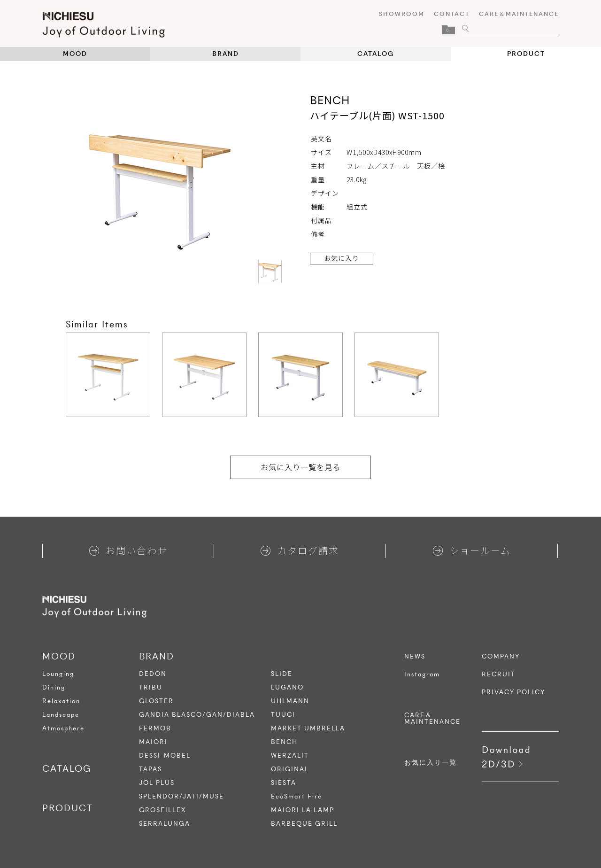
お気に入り (342, 258)
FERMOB (155, 728)
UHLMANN (290, 701)
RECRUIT (499, 674)
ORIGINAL (290, 769)
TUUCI (283, 715)
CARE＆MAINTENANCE (519, 14)
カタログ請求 (300, 550)
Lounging (58, 674)
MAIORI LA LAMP (303, 810)
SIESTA (284, 783)
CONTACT (452, 14)
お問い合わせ (128, 550)
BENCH (284, 742)
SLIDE (282, 674)
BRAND (226, 54)
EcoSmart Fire (297, 796)
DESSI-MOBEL (165, 756)
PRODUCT (526, 54)
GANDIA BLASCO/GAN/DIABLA (197, 715)
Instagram (422, 674)
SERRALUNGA (165, 824)
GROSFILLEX (163, 810)
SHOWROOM (402, 14)
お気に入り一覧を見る (300, 467)
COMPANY (501, 657)
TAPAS (150, 769)
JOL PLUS (157, 783)
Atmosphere (63, 728)
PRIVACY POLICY (513, 692)
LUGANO (287, 687)
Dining (54, 687)
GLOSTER (156, 701)
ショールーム (472, 550)
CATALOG (376, 54)
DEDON (153, 674)
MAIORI (153, 742)
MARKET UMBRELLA (308, 728)
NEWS (415, 657)
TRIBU (151, 687)
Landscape (61, 715)
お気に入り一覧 (431, 763)
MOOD (75, 54)
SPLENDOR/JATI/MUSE (181, 796)
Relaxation (61, 701)
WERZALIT (290, 756)
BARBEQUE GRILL (304, 824)
